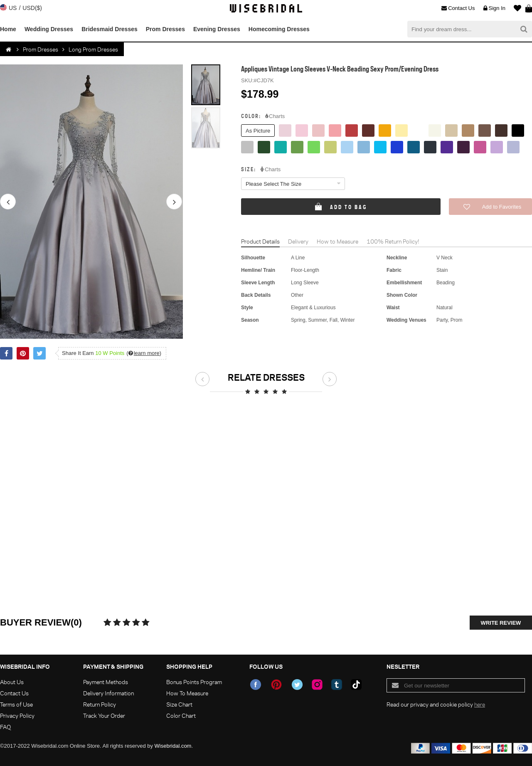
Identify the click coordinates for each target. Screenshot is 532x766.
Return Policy (100, 704)
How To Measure (187, 693)
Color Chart (181, 716)
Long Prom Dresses (93, 49)
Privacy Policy (17, 716)
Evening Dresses (217, 29)
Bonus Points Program (194, 682)
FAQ (5, 727)
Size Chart (179, 704)
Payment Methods (106, 682)
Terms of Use (16, 704)
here (480, 704)
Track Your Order (104, 716)
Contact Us (458, 8)
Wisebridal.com (173, 746)
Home (8, 29)
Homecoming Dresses (279, 29)
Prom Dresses (165, 29)
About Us (12, 682)
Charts (275, 116)
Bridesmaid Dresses (110, 29)
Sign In (494, 8)
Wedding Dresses (49, 29)
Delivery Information (108, 693)
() (144, 353)
